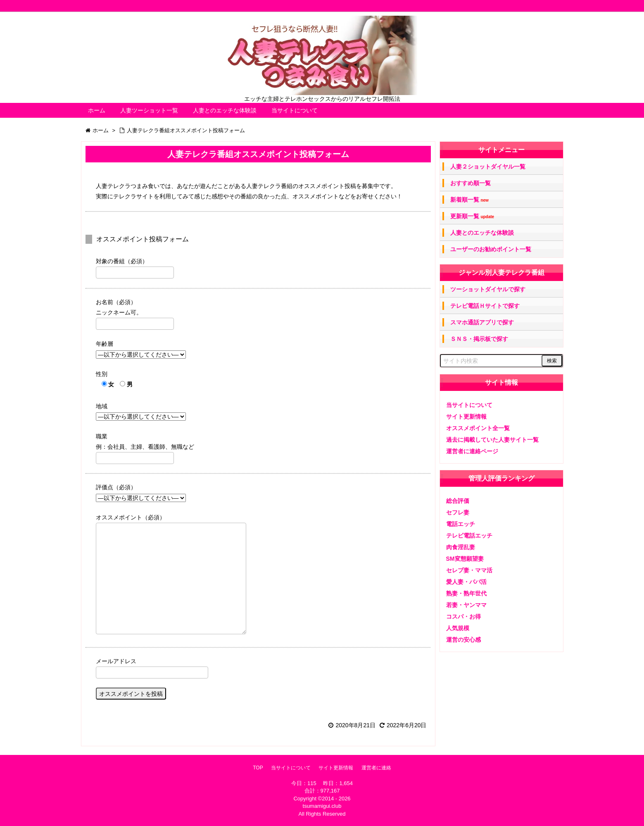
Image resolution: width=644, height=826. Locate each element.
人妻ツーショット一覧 (149, 110)
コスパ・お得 (463, 617)
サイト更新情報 (466, 417)
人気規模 (458, 628)
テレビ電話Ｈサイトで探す (485, 306)
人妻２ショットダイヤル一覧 (488, 167)
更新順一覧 (472, 216)
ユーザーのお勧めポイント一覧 (491, 249)
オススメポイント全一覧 (478, 428)
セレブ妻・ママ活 (469, 570)
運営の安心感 (463, 640)
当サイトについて (295, 110)
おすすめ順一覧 (471, 183)
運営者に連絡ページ (472, 451)
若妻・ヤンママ (466, 605)
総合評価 (458, 501)
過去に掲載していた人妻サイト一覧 (492, 440)
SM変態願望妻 (465, 559)
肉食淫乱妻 (461, 547)
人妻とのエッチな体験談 (225, 110)
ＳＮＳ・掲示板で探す (479, 339)
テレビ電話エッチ (469, 536)
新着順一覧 (469, 200)
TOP (258, 768)
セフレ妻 (458, 512)
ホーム (97, 110)
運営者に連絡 (376, 768)
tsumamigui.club (322, 806)
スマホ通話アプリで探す (482, 322)
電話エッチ (461, 524)
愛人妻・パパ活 (466, 582)
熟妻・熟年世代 (466, 593)
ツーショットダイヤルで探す (488, 289)
